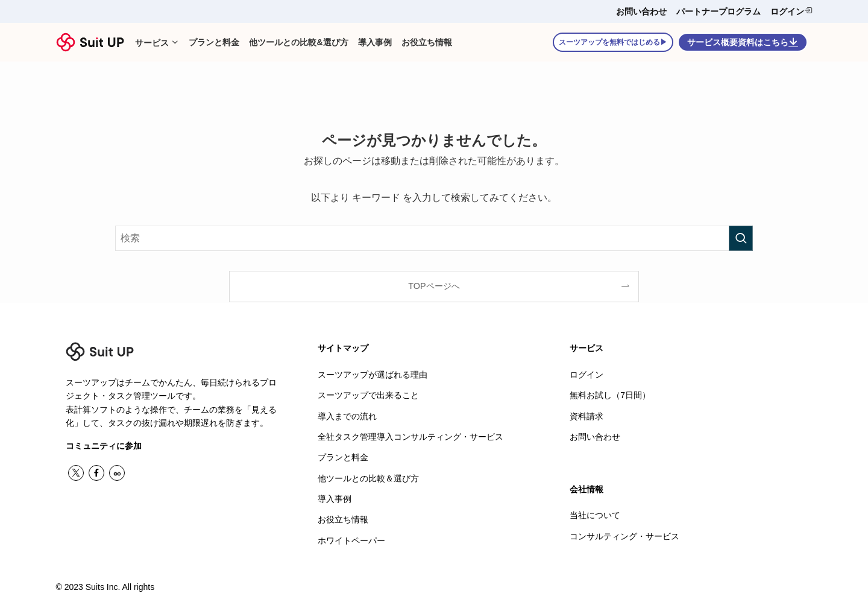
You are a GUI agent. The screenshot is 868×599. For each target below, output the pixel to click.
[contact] (117, 473)
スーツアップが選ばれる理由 (373, 375)
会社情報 (587, 487)
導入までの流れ (347, 415)
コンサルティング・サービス (624, 534)
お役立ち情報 (343, 516)
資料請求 (587, 415)
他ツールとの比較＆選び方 (368, 476)
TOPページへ (434, 286)
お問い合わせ (641, 11)
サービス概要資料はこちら (743, 42)
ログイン (791, 11)
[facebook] (96, 473)
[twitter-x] (76, 473)
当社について (595, 513)
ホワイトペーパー (351, 536)
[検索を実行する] (741, 238)
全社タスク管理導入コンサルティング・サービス (410, 435)
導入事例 (335, 496)
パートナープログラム (719, 11)
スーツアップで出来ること (368, 395)
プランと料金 (343, 455)
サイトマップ (343, 348)
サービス (587, 348)
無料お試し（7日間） (610, 395)
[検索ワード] (434, 238)
